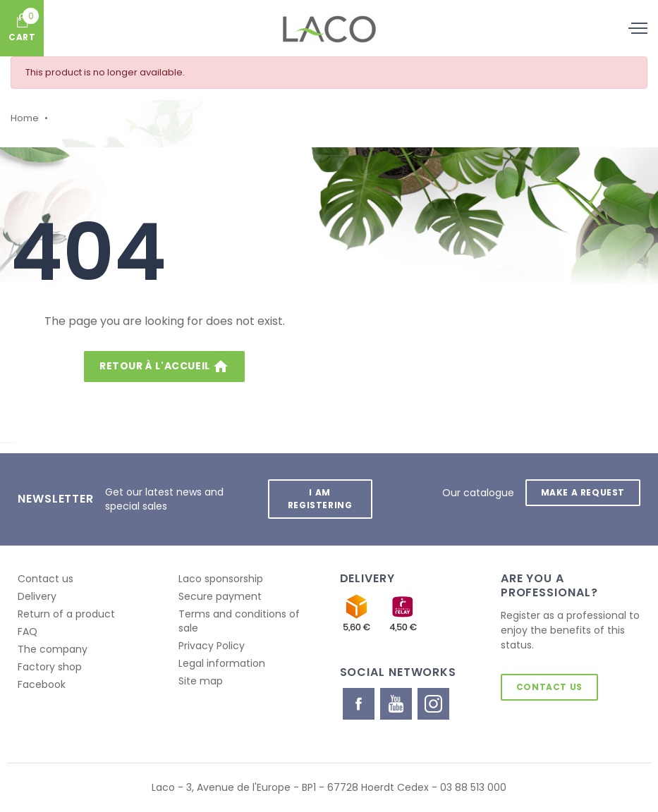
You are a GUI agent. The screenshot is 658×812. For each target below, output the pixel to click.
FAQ (28, 632)
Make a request (583, 492)
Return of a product (66, 614)
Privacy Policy (212, 646)
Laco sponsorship (221, 579)
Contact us (45, 579)
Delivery (37, 596)
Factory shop (50, 667)
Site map (201, 681)
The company (53, 649)
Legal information (222, 663)
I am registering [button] (320, 499)
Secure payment (220, 596)
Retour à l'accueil (164, 367)
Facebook (42, 684)
